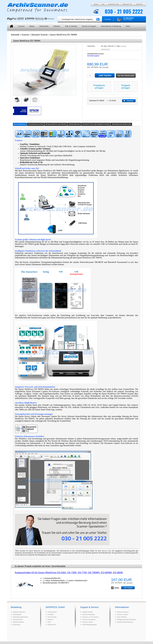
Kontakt (139, 4)
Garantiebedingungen (89, 625)
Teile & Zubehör (71, 26)
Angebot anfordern (19, 612)
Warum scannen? (123, 612)
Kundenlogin (113, 4)
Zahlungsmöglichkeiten (21, 617)
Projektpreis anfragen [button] (99, 87)
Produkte (50, 615)
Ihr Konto (108, 19)
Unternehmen (52, 612)
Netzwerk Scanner (40, 35)
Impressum (16, 625)
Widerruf (50, 620)
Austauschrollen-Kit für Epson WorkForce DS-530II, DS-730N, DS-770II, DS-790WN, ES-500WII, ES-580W (69, 573)
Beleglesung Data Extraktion (126, 620)
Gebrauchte (44, 26)
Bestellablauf (17, 615)
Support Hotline (87, 612)
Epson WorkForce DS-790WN (64, 35)
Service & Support (89, 26)
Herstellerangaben (93, 56)
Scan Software (122, 617)
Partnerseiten (52, 617)
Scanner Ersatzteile (89, 620)
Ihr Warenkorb (129, 18)
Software (57, 26)
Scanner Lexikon (123, 615)
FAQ (103, 4)
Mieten (32, 26)
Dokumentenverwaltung (125, 622)
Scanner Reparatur (89, 615)
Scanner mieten (87, 622)
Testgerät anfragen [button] (126, 87)
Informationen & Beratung (111, 26)
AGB (49, 622)
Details (117, 588)
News (96, 4)
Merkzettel (127, 4)
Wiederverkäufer (18, 622)
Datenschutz (52, 625)
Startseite (15, 35)
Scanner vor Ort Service (90, 617)
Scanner (21, 26)
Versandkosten (18, 620)
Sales (128, 26)
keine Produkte (128, 20)
